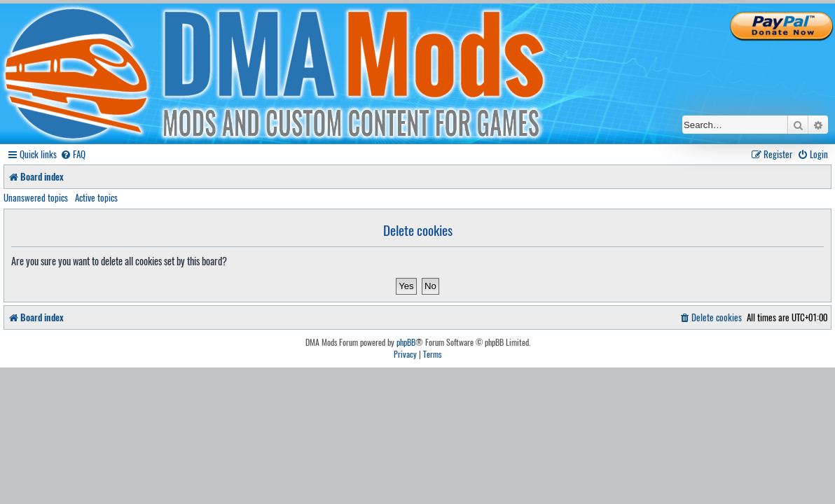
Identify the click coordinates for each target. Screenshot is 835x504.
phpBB (406, 342)
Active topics (96, 197)
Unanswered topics (36, 197)
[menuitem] (73, 154)
